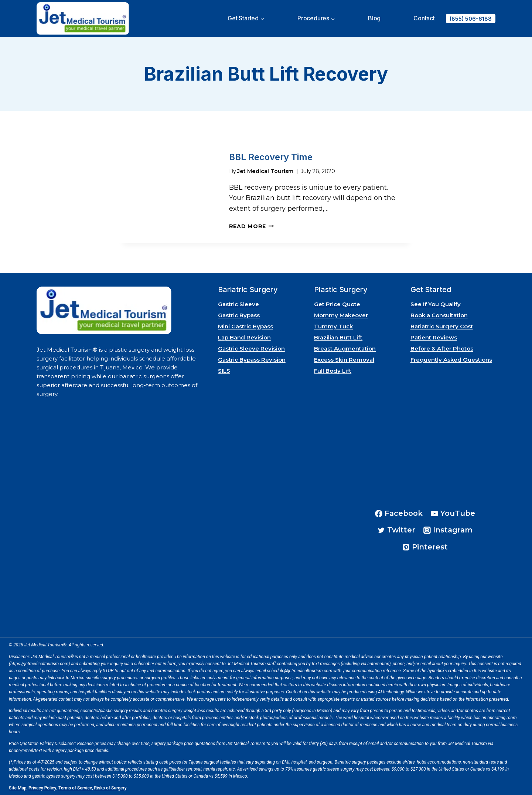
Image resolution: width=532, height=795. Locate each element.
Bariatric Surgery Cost (442, 326)
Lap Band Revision (244, 337)
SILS (224, 371)
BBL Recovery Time (271, 157)
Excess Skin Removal (344, 360)
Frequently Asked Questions (451, 360)
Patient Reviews (434, 337)
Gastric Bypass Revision (252, 360)
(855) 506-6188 (471, 19)
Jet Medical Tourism (265, 170)
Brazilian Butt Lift (338, 337)
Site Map (18, 788)
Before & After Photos (442, 349)
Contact (424, 18)
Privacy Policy (42, 788)
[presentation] (168, 192)
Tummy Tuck (333, 326)
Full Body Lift (333, 371)
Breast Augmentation (345, 349)
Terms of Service (75, 788)
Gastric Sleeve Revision (251, 349)
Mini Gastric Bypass (245, 326)
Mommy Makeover (341, 315)
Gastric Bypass (239, 315)
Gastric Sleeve (238, 304)
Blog (374, 18)
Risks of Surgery (110, 788)
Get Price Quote (337, 304)
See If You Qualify (436, 304)
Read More (252, 226)
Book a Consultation (439, 315)
